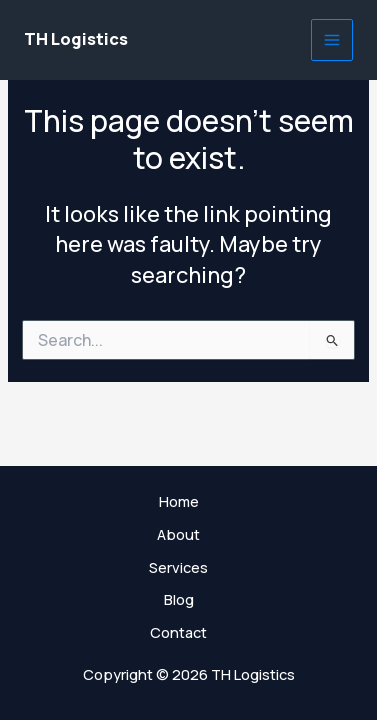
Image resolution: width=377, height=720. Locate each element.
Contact (178, 632)
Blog (179, 599)
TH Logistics (76, 39)
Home (179, 501)
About (178, 534)
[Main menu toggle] (332, 40)
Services (178, 567)
